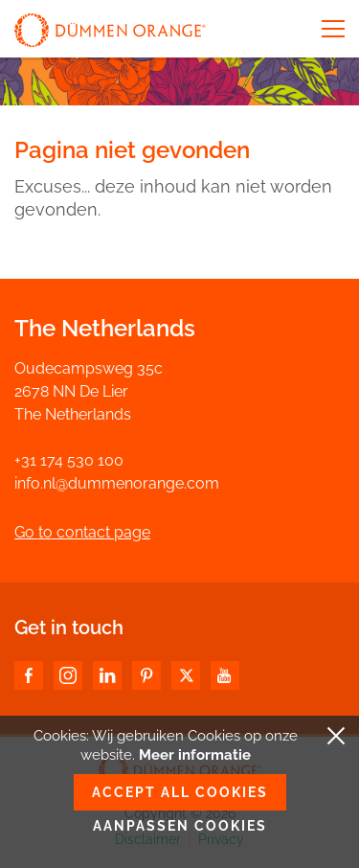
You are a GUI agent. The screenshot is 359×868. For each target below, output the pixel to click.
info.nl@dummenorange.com (117, 483)
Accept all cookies (180, 792)
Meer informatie (195, 755)
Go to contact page (82, 532)
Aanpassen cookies (180, 826)
